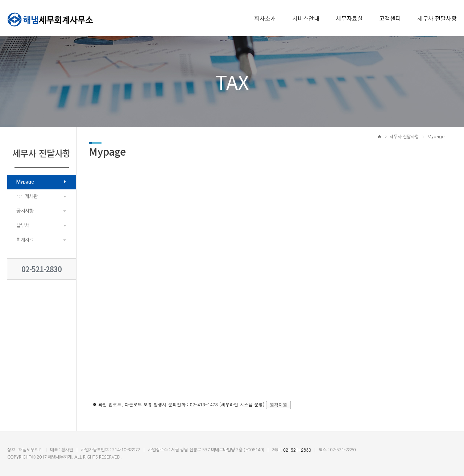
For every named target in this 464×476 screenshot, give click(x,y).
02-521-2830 (42, 269)
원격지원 (278, 405)
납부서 (23, 225)
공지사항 (25, 211)
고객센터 (390, 18)
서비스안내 (306, 18)
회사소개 (265, 18)
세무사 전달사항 (437, 18)
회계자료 (25, 240)
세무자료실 (349, 18)
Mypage (25, 182)
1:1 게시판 (27, 196)
